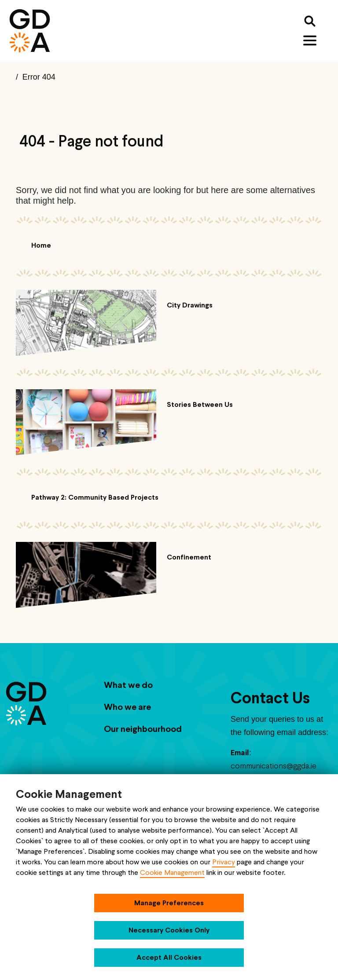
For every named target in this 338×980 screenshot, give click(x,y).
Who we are (127, 707)
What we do (128, 685)
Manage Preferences (169, 903)
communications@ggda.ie (274, 766)
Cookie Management (172, 872)
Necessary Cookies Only (169, 930)
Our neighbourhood (143, 729)
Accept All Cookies (169, 957)
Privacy (224, 862)
